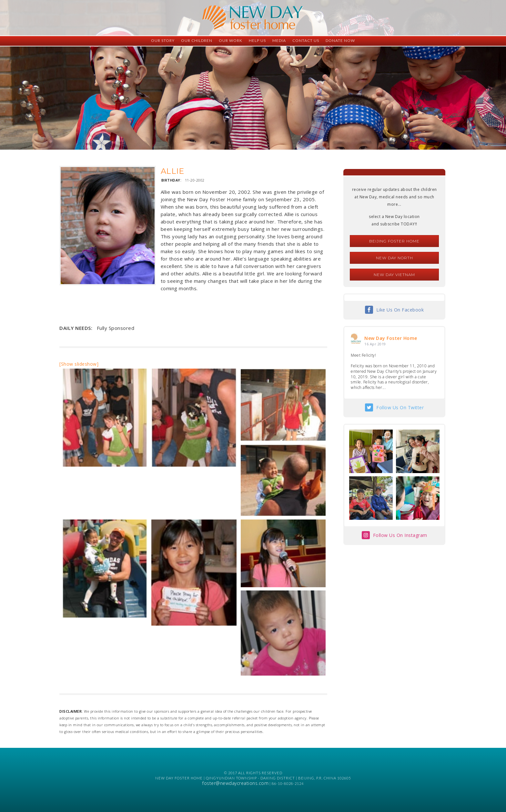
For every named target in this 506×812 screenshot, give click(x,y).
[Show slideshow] (79, 364)
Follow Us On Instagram (400, 535)
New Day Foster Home (391, 338)
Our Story (163, 40)
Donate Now (340, 40)
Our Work (231, 40)
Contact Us (306, 40)
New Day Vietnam (394, 275)
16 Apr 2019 (375, 344)
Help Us (257, 40)
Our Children (197, 40)
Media (279, 40)
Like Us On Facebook (400, 310)
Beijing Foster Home (394, 241)
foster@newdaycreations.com (235, 783)
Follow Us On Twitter (400, 407)
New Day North (395, 258)
